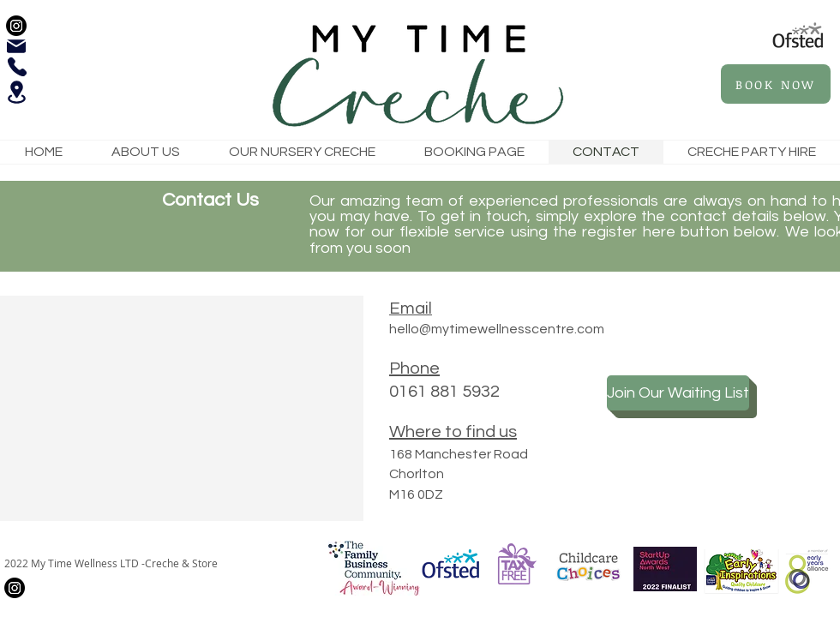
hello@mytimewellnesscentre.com (497, 329)
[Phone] (17, 67)
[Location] (16, 92)
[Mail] (16, 46)
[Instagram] (16, 26)
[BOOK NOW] (776, 84)
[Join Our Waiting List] (678, 393)
